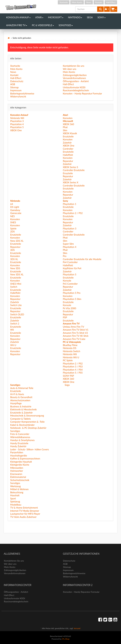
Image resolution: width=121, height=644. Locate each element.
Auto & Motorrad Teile (22, 388)
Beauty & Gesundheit (21, 397)
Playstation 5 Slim (72, 299)
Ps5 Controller (70, 284)
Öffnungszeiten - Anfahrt (76, 81)
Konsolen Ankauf (18, 17)
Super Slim (68, 244)
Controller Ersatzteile (74, 170)
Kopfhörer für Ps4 (72, 268)
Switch (14, 287)
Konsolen (68, 118)
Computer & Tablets (20, 419)
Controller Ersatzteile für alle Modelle (82, 259)
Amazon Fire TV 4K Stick (76, 336)
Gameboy (15, 210)
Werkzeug (15, 486)
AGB (13, 84)
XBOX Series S (70, 167)
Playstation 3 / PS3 (73, 366)
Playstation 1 (70, 204)
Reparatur (68, 161)
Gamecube (16, 213)
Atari (39, 17)
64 (12, 204)
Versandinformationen (74, 78)
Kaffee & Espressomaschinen (25, 458)
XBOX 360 (68, 124)
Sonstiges (66, 25)
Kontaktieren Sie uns (74, 66)
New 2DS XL (17, 241)
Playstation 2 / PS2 (73, 213)
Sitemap (14, 87)
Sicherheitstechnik (20, 480)
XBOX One (16, 130)
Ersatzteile (68, 136)
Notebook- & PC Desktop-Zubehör (28, 428)
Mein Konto (77, 2)
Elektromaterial (18, 477)
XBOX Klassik (70, 133)
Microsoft (56, 17)
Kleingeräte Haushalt (21, 462)
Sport (13, 498)
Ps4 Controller (70, 262)
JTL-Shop (66, 639)
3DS (12, 250)
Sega (90, 17)
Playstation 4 (17, 124)
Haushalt (15, 495)
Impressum (16, 90)
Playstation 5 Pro (72, 293)
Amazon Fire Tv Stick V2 (75, 333)
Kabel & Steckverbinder (22, 425)
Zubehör (67, 143)
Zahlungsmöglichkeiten (75, 75)
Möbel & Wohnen (19, 489)
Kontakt (99, 2)
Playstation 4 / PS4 (73, 370)
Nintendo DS (70, 348)
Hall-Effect (111, 2)
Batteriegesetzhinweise (22, 93)
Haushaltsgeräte (19, 456)
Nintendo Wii (17, 118)
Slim (65, 130)
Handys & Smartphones (22, 440)
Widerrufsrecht (18, 96)
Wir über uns (70, 69)
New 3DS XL (17, 274)
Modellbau (16, 505)
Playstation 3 (17, 121)
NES (12, 216)
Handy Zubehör (18, 446)
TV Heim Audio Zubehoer (23, 517)
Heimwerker (17, 471)
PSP (65, 317)
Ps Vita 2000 (69, 308)
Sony (102, 17)
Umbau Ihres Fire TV (73, 327)
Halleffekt (68, 155)
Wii (12, 330)
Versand (77, 628)
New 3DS (15, 268)
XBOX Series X (71, 182)
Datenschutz (17, 81)
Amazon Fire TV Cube (74, 339)
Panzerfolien (17, 452)
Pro (65, 256)
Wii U (13, 345)
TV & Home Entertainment (24, 508)
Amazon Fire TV (17, 25)
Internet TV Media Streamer (25, 511)
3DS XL (14, 259)
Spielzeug (15, 501)
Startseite (64, 2)
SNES (13, 222)
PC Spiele (68, 360)
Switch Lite (16, 305)
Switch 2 (15, 323)
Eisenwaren (16, 474)
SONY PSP (68, 376)
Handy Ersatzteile (19, 443)
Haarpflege (16, 403)
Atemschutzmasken (20, 400)
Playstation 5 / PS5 (73, 373)
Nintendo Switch (72, 351)
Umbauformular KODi (74, 87)
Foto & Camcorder (20, 434)
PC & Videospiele (43, 25)
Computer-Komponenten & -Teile (27, 422)
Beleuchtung (17, 492)
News (89, 2)
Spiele (13, 228)
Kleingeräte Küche (20, 465)
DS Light (15, 207)
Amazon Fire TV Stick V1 (76, 330)
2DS (12, 231)
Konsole (67, 281)
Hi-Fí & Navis (17, 394)
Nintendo (75, 17)
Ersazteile (68, 173)
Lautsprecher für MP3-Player (25, 514)
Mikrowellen (17, 468)
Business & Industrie (21, 406)
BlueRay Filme (70, 345)
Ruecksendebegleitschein (76, 90)
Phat (65, 127)
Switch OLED (17, 314)
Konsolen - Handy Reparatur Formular (82, 93)
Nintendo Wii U (71, 357)
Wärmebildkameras (20, 437)
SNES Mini (16, 284)
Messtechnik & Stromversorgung (27, 416)
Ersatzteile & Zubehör (21, 413)
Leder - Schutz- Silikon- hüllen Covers (30, 449)
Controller (68, 149)
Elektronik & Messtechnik (23, 409)
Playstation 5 (17, 127)
